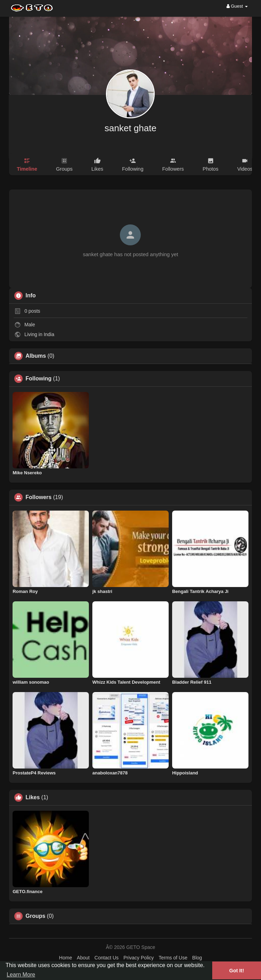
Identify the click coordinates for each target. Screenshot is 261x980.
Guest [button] (237, 6)
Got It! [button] (237, 971)
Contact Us (106, 958)
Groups (35, 916)
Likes (33, 797)
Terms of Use (173, 958)
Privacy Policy (139, 958)
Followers (39, 497)
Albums (36, 356)
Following (39, 379)
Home (65, 958)
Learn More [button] (21, 975)
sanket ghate (130, 128)
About (83, 958)
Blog (197, 958)
